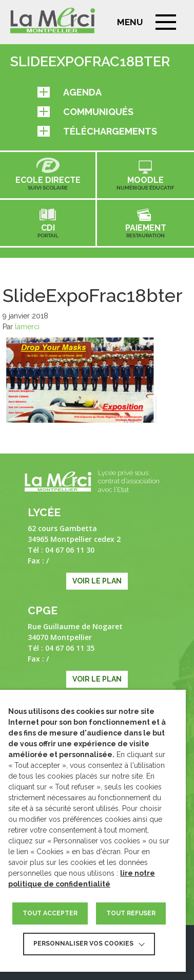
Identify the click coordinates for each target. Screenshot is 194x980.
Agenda (70, 92)
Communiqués (85, 112)
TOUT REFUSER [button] (131, 913)
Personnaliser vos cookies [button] (83, 944)
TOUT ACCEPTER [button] (50, 913)
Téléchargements (97, 131)
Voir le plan (97, 581)
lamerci (27, 327)
